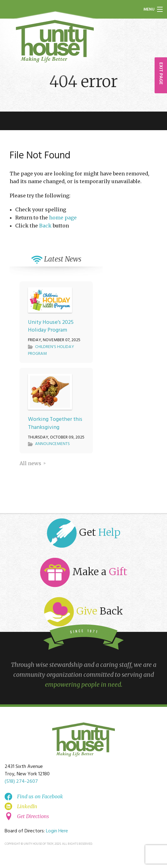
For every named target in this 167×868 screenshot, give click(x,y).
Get (84, 533)
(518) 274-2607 (21, 782)
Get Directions (33, 816)
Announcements (52, 444)
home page (63, 218)
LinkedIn (27, 806)
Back (45, 226)
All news (30, 463)
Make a (84, 573)
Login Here (57, 831)
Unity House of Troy (55, 41)
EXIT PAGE (161, 73)
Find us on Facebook (40, 796)
